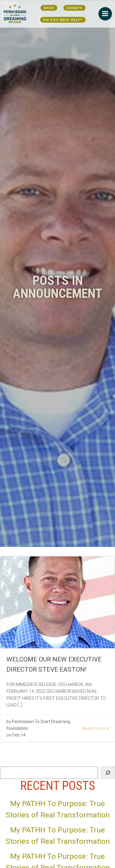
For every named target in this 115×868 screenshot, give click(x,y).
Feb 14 (19, 735)
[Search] (108, 773)
